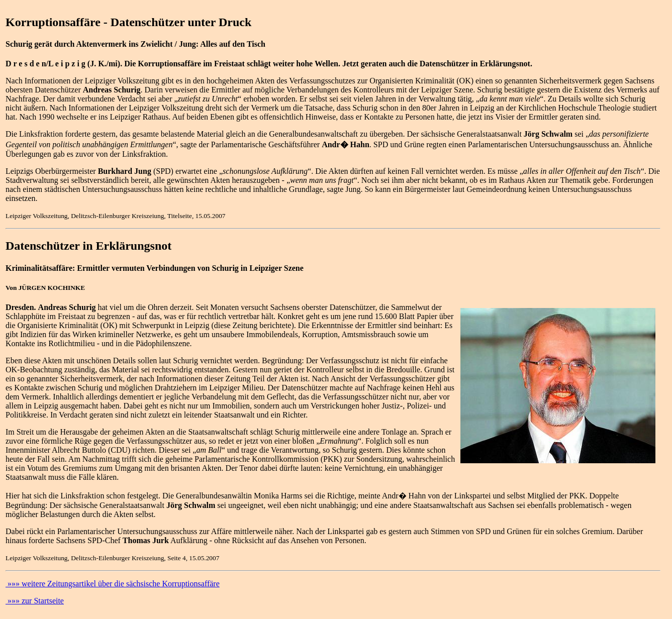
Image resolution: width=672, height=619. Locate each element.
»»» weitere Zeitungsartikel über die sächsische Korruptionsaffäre (113, 584)
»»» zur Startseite (35, 601)
